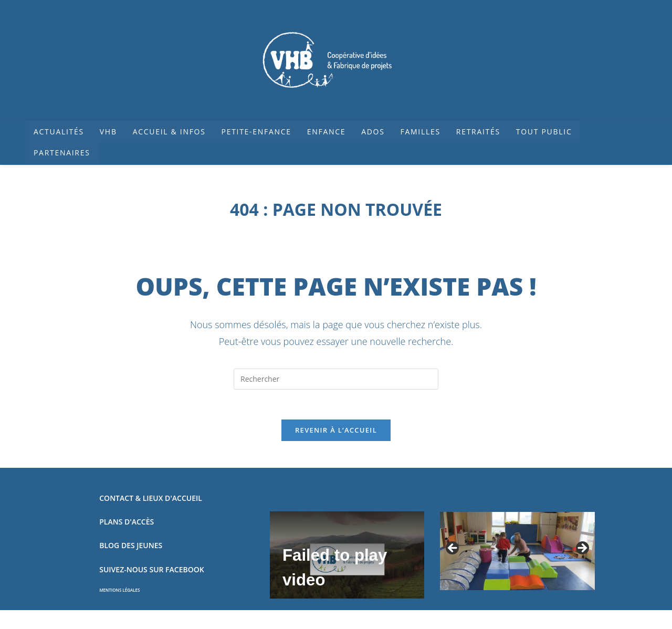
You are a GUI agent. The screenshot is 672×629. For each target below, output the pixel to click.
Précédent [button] (453, 550)
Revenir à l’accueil (336, 432)
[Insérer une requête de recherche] (336, 379)
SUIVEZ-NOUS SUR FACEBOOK (151, 571)
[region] (517, 553)
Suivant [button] (582, 550)
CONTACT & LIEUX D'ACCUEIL (151, 500)
